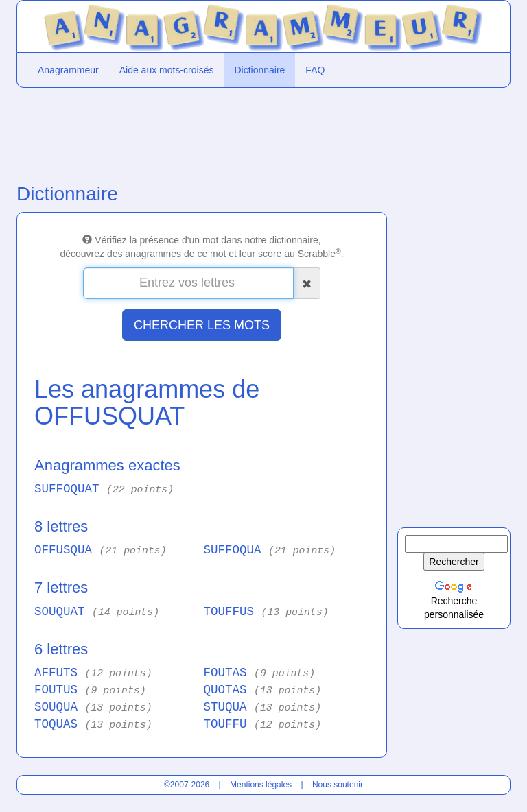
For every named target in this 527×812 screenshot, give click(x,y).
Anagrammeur (68, 70)
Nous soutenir (338, 785)
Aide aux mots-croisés (167, 70)
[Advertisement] (202, 132)
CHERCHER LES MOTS (202, 325)
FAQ (315, 70)
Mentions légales (261, 785)
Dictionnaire (259, 70)
